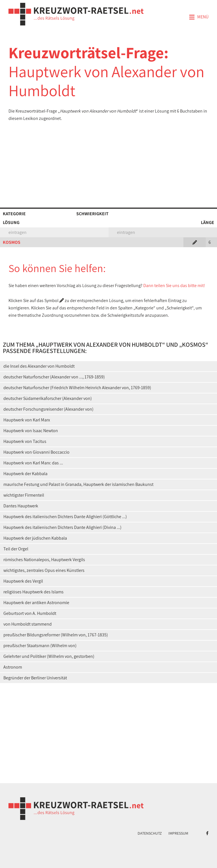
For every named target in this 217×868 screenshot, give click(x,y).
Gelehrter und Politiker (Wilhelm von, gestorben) (49, 656)
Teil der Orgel (16, 549)
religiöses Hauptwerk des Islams (33, 592)
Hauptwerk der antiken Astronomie (36, 603)
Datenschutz (150, 833)
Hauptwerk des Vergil (23, 581)
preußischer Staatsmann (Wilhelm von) (40, 646)
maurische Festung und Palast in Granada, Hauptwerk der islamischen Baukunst (78, 484)
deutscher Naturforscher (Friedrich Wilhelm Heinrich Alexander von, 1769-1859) (77, 388)
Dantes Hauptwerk (21, 506)
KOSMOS (12, 242)
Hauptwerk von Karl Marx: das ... (33, 463)
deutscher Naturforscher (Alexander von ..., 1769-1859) (54, 377)
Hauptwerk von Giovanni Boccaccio (36, 452)
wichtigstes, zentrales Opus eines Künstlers (44, 570)
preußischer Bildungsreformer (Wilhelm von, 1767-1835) (56, 635)
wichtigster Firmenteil (24, 495)
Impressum (178, 833)
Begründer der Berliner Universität (35, 678)
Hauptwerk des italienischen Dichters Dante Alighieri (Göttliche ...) (65, 517)
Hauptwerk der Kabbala (25, 474)
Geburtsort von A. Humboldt (30, 613)
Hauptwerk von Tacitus (25, 441)
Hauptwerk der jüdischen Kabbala (35, 538)
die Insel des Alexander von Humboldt (39, 366)
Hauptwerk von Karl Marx (27, 420)
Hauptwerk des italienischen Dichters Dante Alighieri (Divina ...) (62, 527)
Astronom (13, 667)
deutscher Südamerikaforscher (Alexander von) (48, 398)
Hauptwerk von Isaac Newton (31, 431)
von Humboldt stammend (28, 624)
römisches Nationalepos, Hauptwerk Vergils (44, 560)
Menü (199, 17)
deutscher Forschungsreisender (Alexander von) (48, 409)
